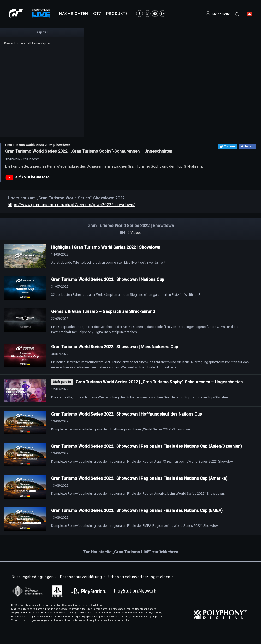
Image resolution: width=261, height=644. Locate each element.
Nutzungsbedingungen (33, 577)
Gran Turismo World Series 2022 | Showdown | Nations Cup (108, 279)
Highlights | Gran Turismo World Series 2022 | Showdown (106, 247)
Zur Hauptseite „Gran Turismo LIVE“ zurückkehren (131, 552)
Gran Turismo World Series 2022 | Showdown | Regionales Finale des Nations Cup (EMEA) (137, 510)
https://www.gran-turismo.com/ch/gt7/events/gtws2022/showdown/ (71, 205)
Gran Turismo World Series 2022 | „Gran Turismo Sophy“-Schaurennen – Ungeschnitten (159, 382)
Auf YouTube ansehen (32, 177)
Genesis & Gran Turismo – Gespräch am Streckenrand (103, 312)
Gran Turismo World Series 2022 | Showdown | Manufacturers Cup (115, 347)
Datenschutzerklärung (81, 577)
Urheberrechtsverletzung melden (139, 577)
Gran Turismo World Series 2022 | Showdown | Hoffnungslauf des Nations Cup (127, 414)
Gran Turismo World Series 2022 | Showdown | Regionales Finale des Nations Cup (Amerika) (139, 478)
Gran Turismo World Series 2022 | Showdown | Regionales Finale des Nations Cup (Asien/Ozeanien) (147, 446)
